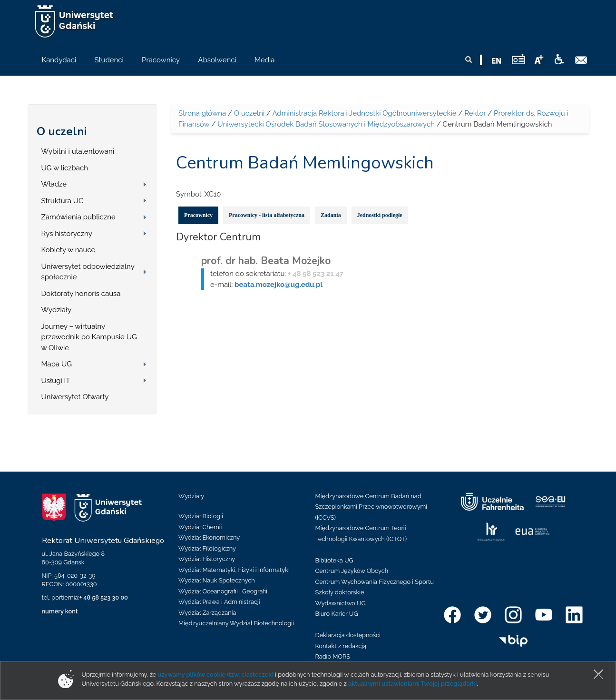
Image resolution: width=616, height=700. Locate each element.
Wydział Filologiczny (207, 548)
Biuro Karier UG (337, 614)
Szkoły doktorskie (340, 592)
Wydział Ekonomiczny (209, 537)
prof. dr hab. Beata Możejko (266, 261)
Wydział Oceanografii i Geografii (223, 591)
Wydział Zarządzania (207, 613)
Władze (54, 184)
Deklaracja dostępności (348, 635)
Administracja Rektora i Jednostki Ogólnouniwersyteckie (364, 113)
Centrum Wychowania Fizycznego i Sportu (375, 582)
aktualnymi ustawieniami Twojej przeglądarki (412, 684)
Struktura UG (63, 201)
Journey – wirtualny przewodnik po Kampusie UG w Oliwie (89, 337)
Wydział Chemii (200, 527)
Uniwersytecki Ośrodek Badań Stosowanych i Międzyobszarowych (326, 124)
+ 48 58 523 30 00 (104, 597)
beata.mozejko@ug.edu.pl (279, 285)
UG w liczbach (65, 168)
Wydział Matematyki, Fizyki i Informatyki (234, 570)
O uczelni (62, 131)
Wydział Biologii (201, 516)
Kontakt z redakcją (341, 646)
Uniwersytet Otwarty (75, 397)
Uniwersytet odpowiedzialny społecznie (88, 272)
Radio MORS (333, 656)
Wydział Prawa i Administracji (219, 602)
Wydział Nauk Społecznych (217, 580)
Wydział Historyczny (207, 559)
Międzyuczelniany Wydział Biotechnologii (236, 623)
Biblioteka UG (334, 560)
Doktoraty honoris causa (81, 294)
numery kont (60, 611)
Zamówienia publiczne (78, 217)
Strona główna (202, 113)
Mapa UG (57, 364)
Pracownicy (198, 215)
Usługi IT (56, 381)
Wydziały (57, 310)
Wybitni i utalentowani (78, 151)
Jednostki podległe (380, 215)
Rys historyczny (67, 234)
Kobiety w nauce (68, 250)
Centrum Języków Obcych (352, 571)
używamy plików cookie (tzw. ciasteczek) (216, 675)
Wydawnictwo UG (341, 603)
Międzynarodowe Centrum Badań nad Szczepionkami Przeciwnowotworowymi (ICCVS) (372, 507)
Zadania (331, 215)
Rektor (475, 113)
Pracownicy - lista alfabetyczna (267, 215)
